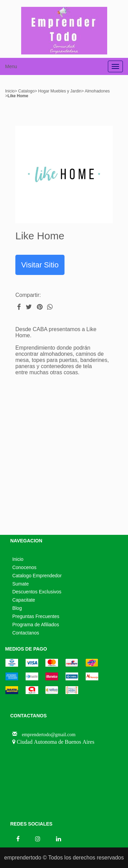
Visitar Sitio (40, 265)
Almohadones (97, 91)
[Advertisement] (64, 457)
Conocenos (24, 567)
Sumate (20, 584)
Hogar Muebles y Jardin (59, 91)
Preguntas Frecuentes (36, 616)
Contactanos (26, 633)
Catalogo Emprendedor (37, 576)
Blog (17, 608)
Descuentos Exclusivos (37, 592)
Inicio (10, 91)
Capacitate (24, 600)
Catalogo (26, 91)
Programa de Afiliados (36, 625)
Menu (11, 66)
